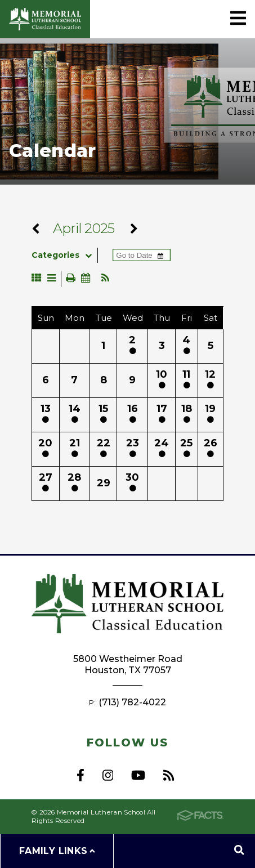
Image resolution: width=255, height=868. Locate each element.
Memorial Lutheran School (45, 19)
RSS (169, 775)
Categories (64, 255)
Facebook (80, 775)
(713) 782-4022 (132, 702)
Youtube (138, 775)
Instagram (108, 775)
